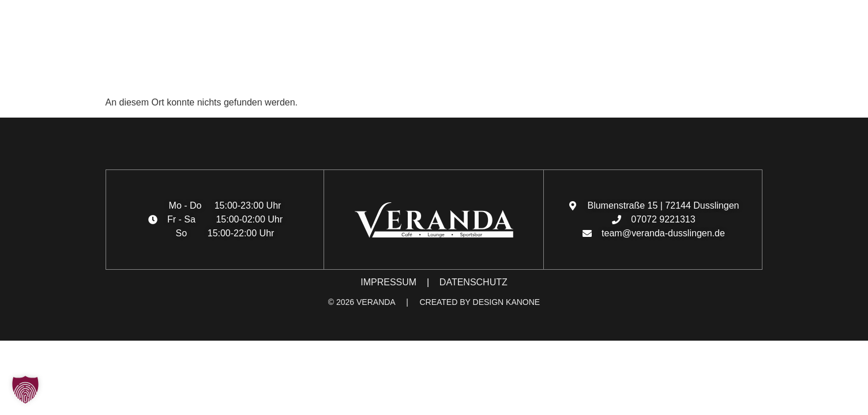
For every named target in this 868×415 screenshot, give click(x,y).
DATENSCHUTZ (474, 282)
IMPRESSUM (388, 282)
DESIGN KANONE (507, 302)
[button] (20, 75)
